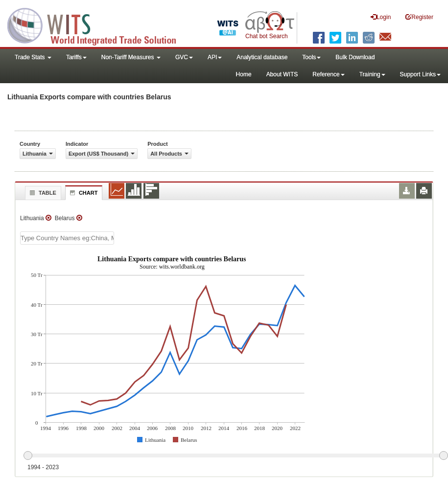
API (215, 57)
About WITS (282, 74)
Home (244, 74)
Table (42, 193)
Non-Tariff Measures (131, 57)
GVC (184, 57)
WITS (98, 24)
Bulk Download (355, 57)
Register (419, 17)
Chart (83, 193)
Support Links (420, 74)
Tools (311, 57)
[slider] (236, 456)
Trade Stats (33, 57)
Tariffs (76, 57)
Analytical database (262, 57)
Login (381, 17)
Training (372, 74)
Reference (328, 74)
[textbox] (67, 238)
